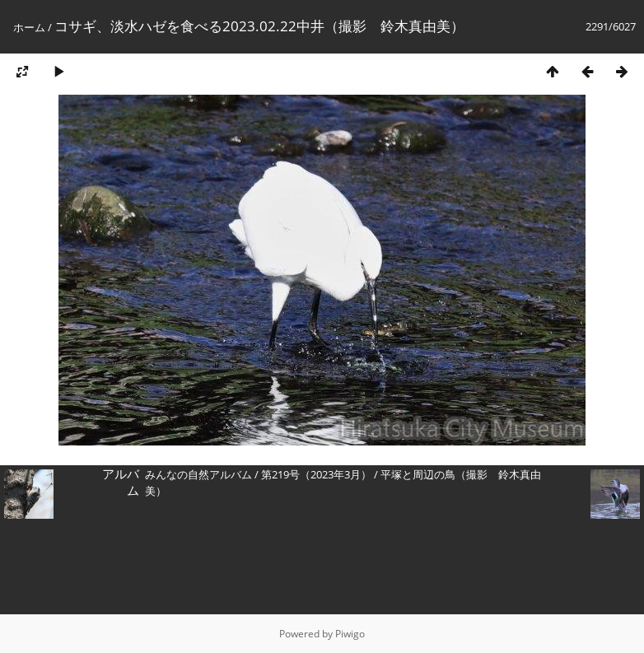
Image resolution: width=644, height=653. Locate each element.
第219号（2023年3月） (316, 474)
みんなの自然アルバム (198, 474)
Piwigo (350, 634)
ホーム (29, 27)
